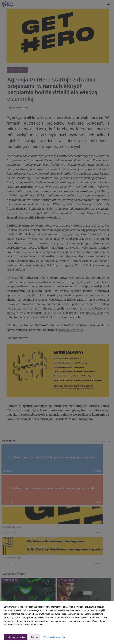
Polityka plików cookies (54, 637)
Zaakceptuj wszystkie (16, 637)
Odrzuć (34, 637)
